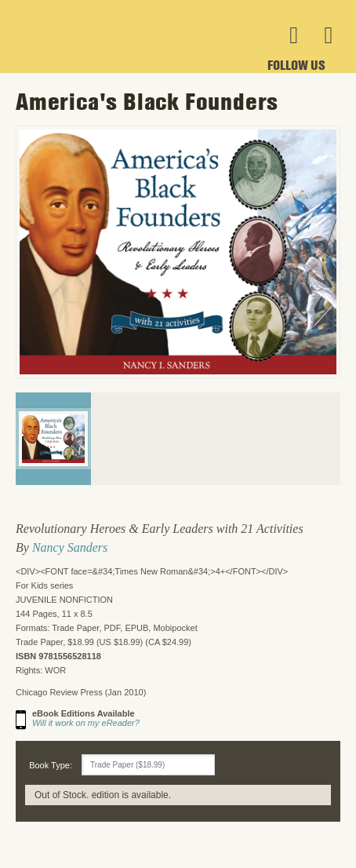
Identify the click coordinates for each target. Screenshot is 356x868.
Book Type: (51, 765)
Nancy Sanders (70, 547)
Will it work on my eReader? (86, 723)
